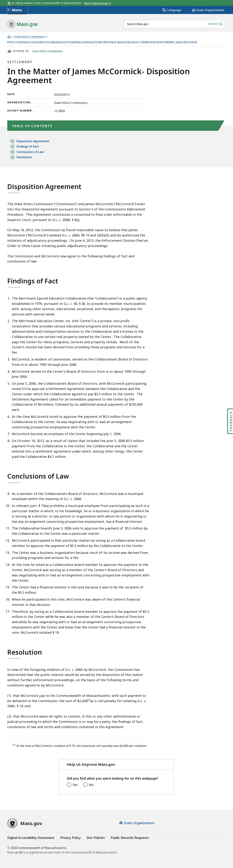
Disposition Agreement (33, 141)
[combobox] (175, 24)
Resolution (24, 157)
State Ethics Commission (30, 37)
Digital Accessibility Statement (31, 838)
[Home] (9, 37)
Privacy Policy (70, 838)
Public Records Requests (130, 838)
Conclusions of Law (30, 152)
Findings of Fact (28, 147)
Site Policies (96, 838)
